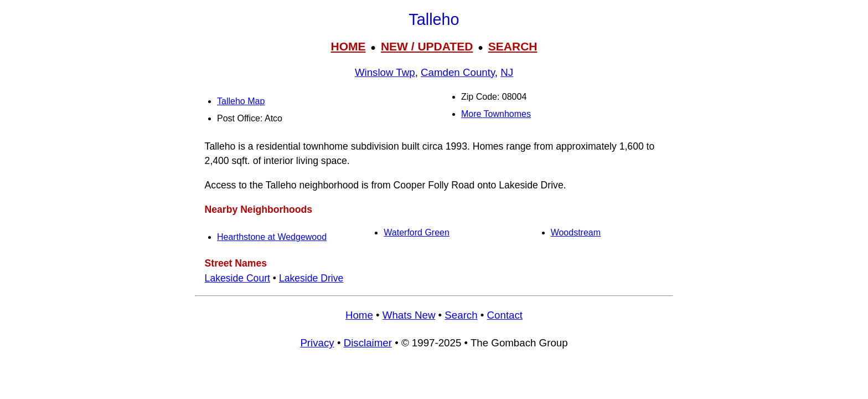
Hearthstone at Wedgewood (272, 237)
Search (461, 315)
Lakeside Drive (311, 278)
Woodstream (576, 232)
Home (359, 315)
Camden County (458, 72)
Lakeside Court (237, 278)
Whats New (409, 315)
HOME (348, 46)
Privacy (317, 343)
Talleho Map (241, 101)
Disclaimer (368, 343)
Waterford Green (417, 232)
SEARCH (513, 46)
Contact (505, 315)
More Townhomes (496, 114)
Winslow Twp (385, 72)
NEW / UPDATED (427, 46)
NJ (507, 72)
